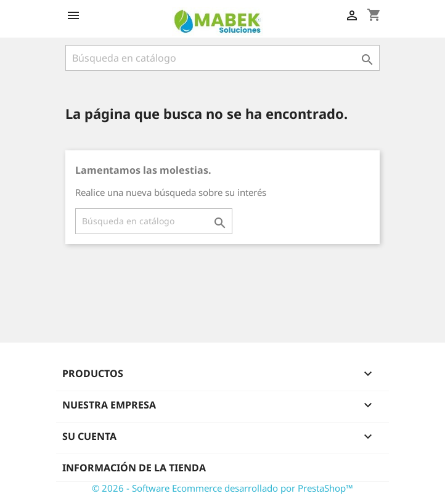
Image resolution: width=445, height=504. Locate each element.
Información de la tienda (134, 468)
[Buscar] (222, 58)
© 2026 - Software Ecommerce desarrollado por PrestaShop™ (222, 488)
